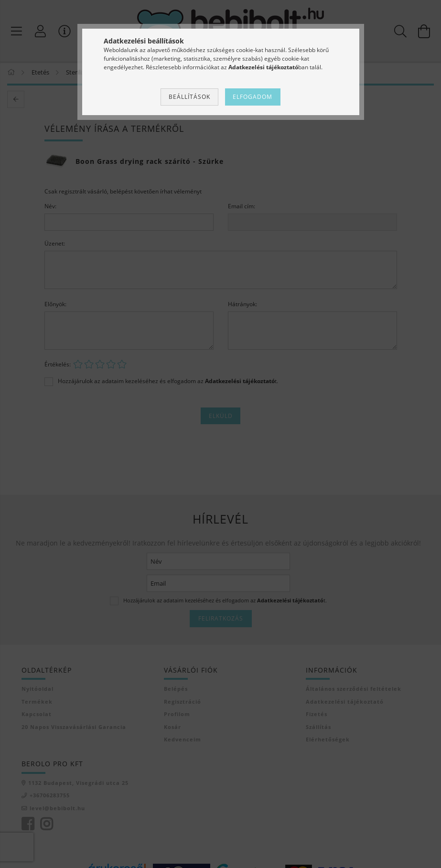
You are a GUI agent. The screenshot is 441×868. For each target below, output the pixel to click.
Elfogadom (253, 97)
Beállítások (189, 97)
